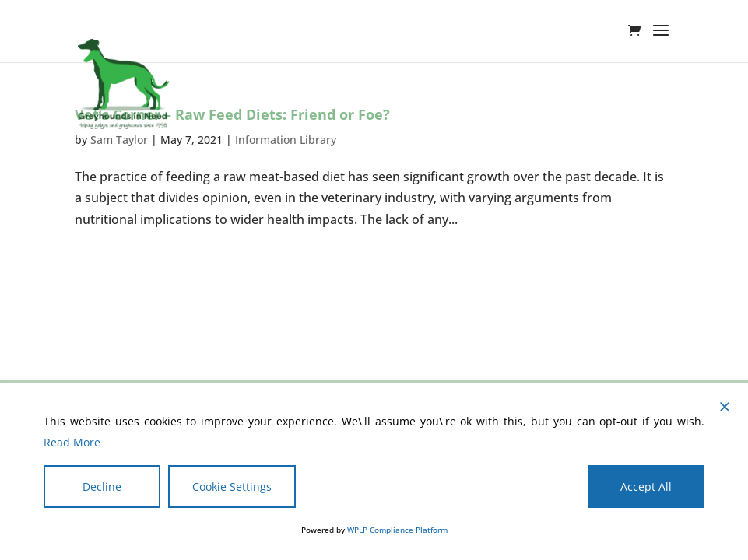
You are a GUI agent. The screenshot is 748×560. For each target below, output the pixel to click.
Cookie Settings (232, 486)
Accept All (646, 486)
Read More (72, 442)
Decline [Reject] (102, 486)
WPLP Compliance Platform (397, 530)
